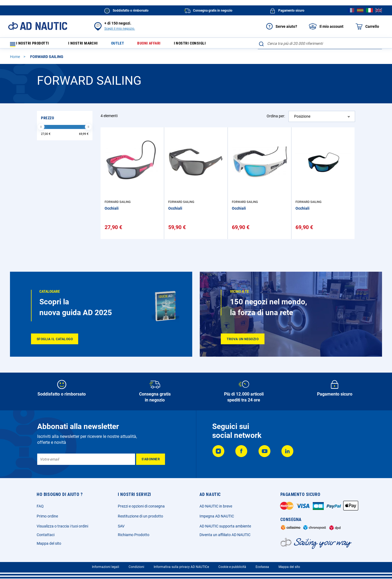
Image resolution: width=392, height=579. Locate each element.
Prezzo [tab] (47, 120)
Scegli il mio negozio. (120, 29)
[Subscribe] (151, 459)
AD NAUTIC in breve (216, 506)
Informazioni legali (106, 567)
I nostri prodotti (33, 45)
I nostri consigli (203, 45)
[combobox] (320, 43)
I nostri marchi (86, 45)
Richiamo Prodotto (134, 535)
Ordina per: (276, 118)
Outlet (124, 45)
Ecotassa (262, 567)
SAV (121, 526)
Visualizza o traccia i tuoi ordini (62, 526)
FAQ (40, 506)
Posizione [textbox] (302, 119)
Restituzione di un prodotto (140, 516)
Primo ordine (47, 516)
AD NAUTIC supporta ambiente (225, 526)
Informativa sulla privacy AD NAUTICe (181, 567)
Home (15, 59)
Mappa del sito (49, 543)
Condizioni (136, 567)
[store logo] (38, 26)
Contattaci (46, 535)
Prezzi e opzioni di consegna (141, 506)
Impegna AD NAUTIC (217, 516)
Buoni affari (158, 45)
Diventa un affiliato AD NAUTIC (225, 535)
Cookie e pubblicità (232, 567)
